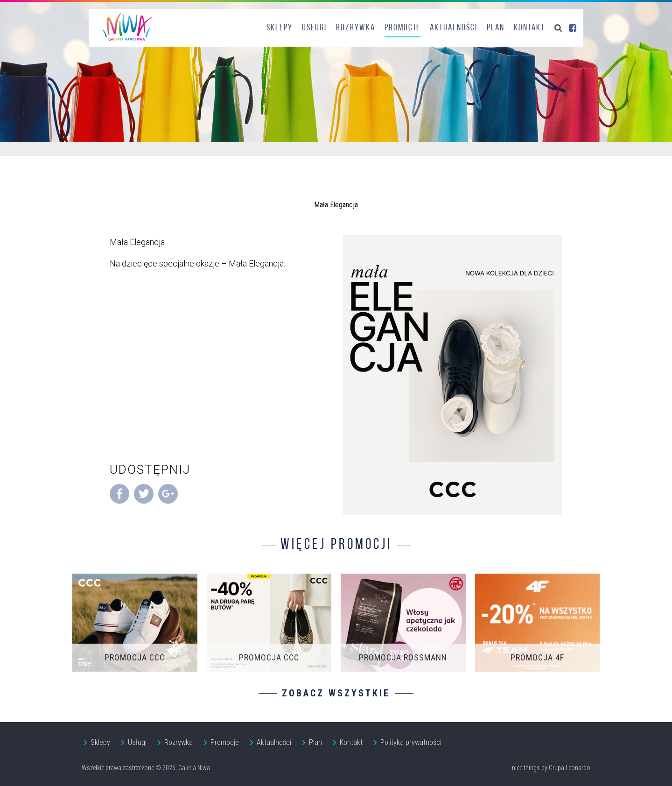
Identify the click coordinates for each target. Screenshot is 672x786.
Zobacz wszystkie (336, 693)
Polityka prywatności (411, 742)
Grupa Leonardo (570, 768)
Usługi (314, 28)
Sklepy (280, 28)
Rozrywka (356, 28)
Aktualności (454, 28)
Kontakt (529, 28)
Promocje (402, 28)
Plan (496, 28)
